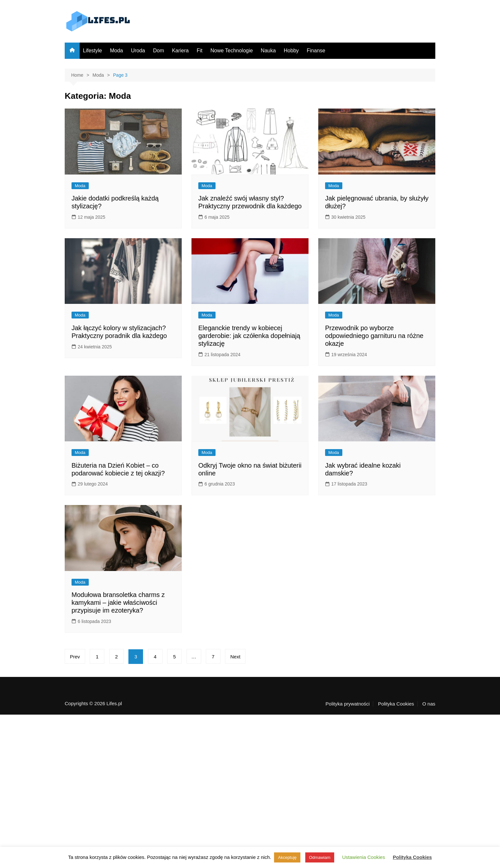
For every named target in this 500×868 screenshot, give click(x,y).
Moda (116, 51)
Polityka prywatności (348, 704)
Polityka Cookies (396, 704)
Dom (159, 51)
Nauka (268, 51)
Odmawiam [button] (320, 857)
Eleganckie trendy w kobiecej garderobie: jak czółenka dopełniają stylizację (249, 336)
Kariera (180, 51)
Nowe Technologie (231, 51)
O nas (429, 704)
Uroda (138, 51)
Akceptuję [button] (287, 857)
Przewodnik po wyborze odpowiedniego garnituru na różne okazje (374, 336)
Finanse (316, 51)
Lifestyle (92, 51)
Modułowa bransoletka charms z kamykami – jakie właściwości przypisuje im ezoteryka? (118, 602)
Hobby (291, 51)
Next (235, 657)
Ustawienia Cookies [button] (363, 857)
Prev (75, 657)
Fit (200, 51)
